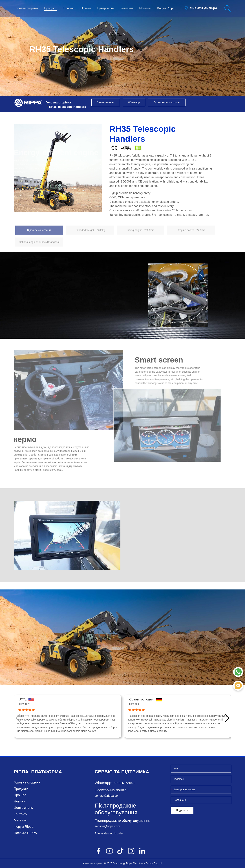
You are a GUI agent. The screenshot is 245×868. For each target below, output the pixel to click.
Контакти (127, 8)
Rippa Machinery (135, 863)
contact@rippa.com (107, 796)
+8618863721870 (124, 783)
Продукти (51, 8)
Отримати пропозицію (167, 102)
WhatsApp (134, 102)
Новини (86, 8)
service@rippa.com (107, 826)
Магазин (145, 8)
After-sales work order (109, 833)
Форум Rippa (166, 8)
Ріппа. (22, 772)
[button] (227, 718)
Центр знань (106, 8)
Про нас (69, 8)
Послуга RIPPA (25, 833)
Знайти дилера (204, 8)
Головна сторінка (26, 8)
